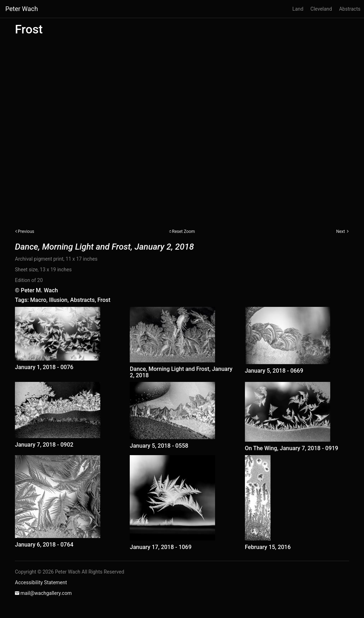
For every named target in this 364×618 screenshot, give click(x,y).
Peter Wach (22, 9)
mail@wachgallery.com (46, 593)
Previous (26, 231)
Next (341, 231)
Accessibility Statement (41, 582)
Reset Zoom (184, 231)
